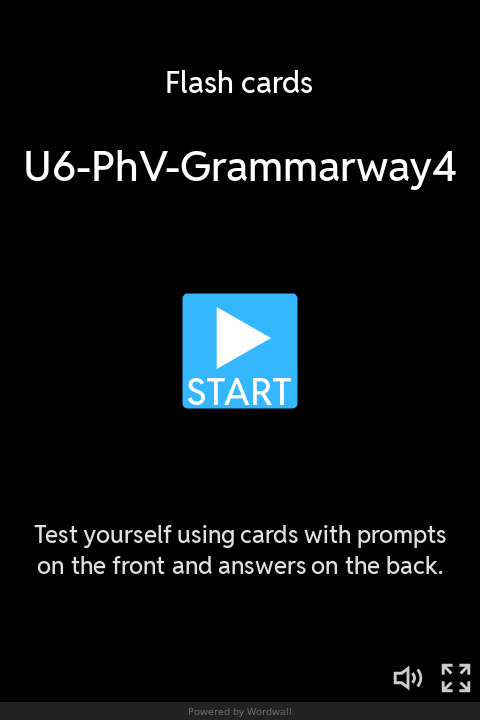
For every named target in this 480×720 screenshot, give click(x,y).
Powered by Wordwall (240, 711)
